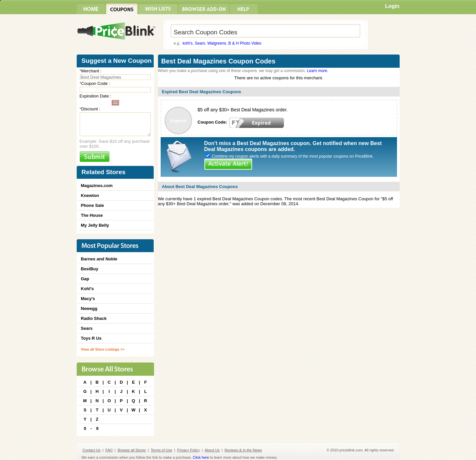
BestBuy (90, 269)
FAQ (109, 450)
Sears (200, 43)
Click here (201, 457)
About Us (212, 450)
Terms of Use (161, 450)
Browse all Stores (132, 450)
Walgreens (217, 43)
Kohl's (87, 289)
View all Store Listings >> (103, 349)
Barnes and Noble (99, 259)
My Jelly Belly (95, 225)
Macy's (88, 299)
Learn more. (317, 71)
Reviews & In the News (243, 450)
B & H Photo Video (245, 43)
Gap (85, 279)
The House (92, 215)
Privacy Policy (188, 450)
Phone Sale (93, 205)
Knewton (90, 195)
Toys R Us (91, 338)
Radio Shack (94, 318)
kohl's (187, 43)
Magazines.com (97, 186)
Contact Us (92, 450)
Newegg (89, 308)
